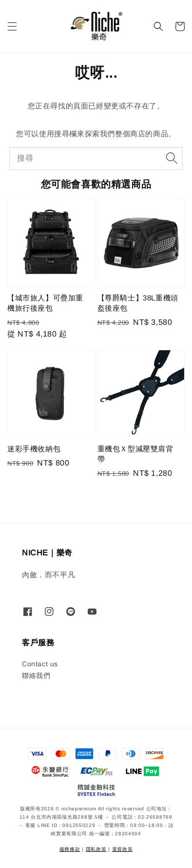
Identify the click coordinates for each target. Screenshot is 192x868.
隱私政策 (96, 849)
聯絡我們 (36, 676)
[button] (12, 26)
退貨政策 (123, 849)
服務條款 (70, 849)
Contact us (40, 664)
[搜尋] (172, 158)
